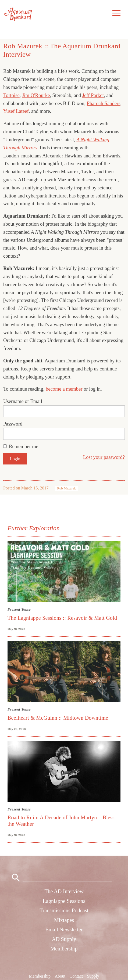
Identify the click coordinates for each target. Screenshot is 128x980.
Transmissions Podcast (64, 910)
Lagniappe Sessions (64, 901)
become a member (64, 389)
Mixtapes (64, 920)
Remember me (24, 446)
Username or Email (23, 401)
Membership (64, 949)
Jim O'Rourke (36, 95)
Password (13, 424)
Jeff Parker (93, 95)
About (60, 976)
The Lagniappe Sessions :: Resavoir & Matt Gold (62, 618)
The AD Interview (64, 891)
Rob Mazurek (66, 488)
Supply (93, 976)
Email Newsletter (64, 929)
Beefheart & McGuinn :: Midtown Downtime (58, 718)
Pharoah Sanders (104, 103)
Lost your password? (104, 457)
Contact (76, 976)
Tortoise (11, 95)
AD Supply (64, 939)
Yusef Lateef (16, 111)
